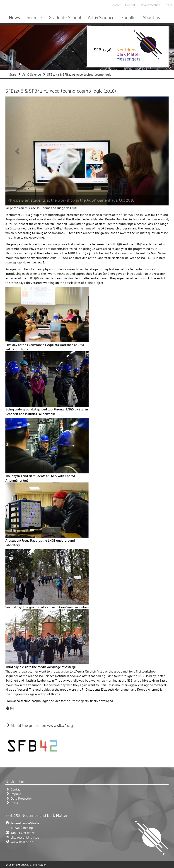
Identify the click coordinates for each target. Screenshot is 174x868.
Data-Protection (150, 5)
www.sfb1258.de (22, 842)
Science (34, 17)
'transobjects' (80, 700)
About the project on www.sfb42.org (42, 725)
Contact (116, 5)
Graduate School (65, 17)
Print (13, 708)
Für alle (128, 17)
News (14, 17)
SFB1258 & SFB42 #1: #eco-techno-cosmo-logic (79, 74)
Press (168, 5)
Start (13, 74)
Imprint (130, 5)
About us (151, 17)
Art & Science (101, 17)
